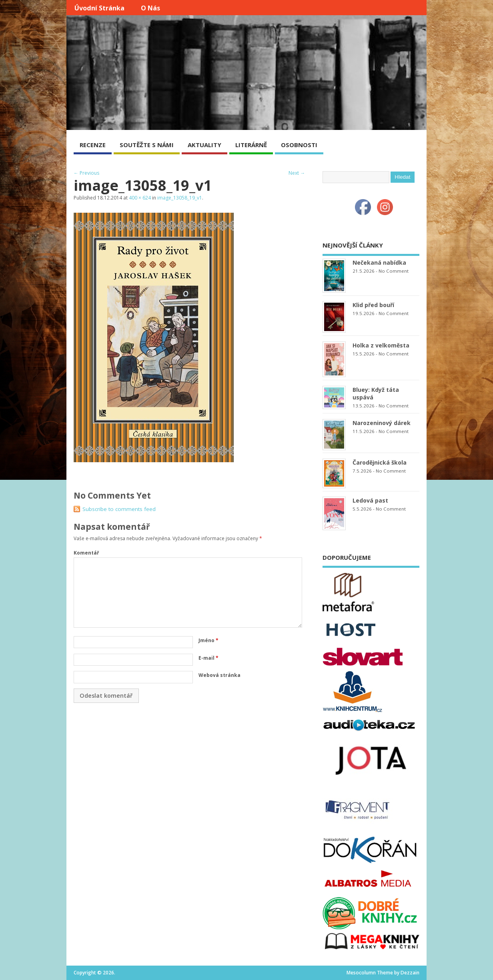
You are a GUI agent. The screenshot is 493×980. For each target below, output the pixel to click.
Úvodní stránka (99, 8)
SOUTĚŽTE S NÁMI (147, 145)
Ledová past (370, 500)
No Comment (394, 271)
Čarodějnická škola (380, 462)
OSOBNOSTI (299, 145)
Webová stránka (219, 675)
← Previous (86, 173)
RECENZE (93, 145)
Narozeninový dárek (382, 423)
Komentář (86, 553)
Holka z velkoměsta (381, 345)
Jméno (208, 640)
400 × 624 (140, 198)
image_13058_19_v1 (180, 198)
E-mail (208, 658)
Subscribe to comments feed (119, 509)
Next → (297, 173)
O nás (150, 8)
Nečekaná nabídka (379, 262)
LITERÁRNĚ (251, 145)
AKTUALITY (204, 145)
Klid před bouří (373, 305)
